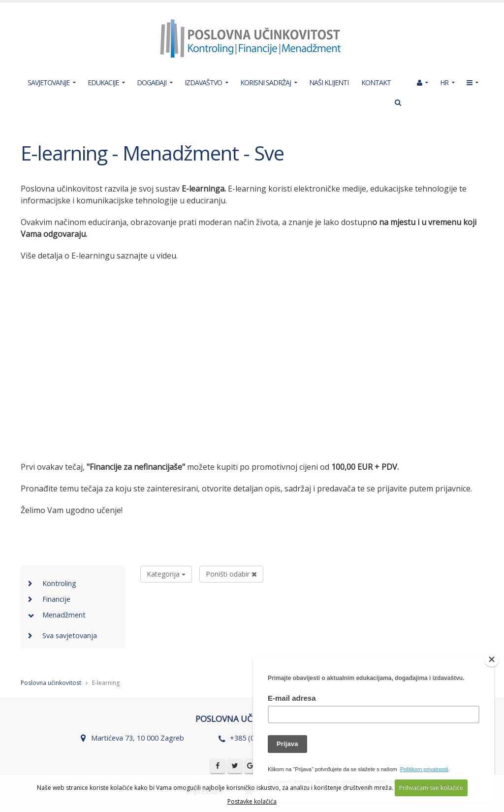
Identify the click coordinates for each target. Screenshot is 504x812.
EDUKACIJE (103, 82)
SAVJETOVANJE (48, 82)
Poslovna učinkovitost (51, 683)
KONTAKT (376, 82)
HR (444, 82)
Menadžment (64, 615)
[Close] (492, 659)
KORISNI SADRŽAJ (266, 82)
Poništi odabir (231, 574)
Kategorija (166, 574)
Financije (56, 599)
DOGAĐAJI (152, 82)
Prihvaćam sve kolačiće (431, 788)
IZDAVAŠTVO (203, 82)
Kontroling (59, 583)
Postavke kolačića (252, 801)
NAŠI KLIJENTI (329, 82)
